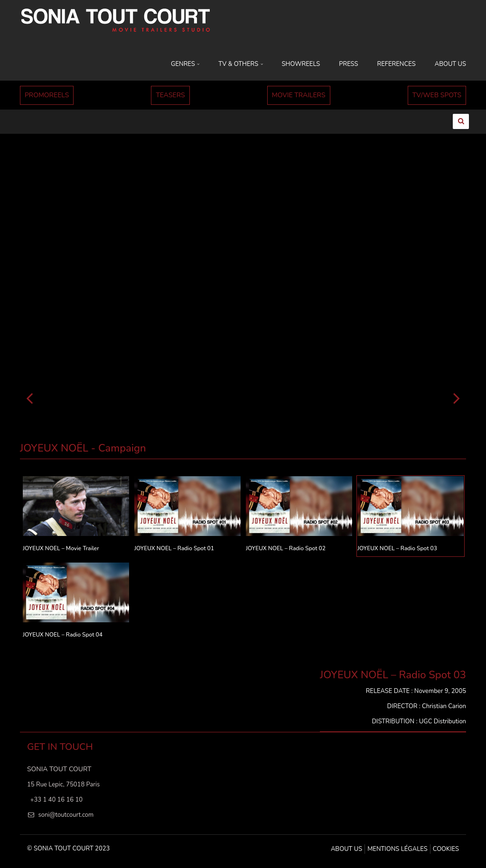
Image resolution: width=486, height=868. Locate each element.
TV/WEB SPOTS (437, 95)
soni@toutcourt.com (66, 815)
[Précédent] (29, 397)
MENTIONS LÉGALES (397, 849)
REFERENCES (397, 64)
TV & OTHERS (240, 64)
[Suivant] (457, 397)
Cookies (446, 849)
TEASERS (170, 95)
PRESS (348, 64)
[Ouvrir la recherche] (460, 121)
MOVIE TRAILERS (299, 95)
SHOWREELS (301, 64)
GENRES (185, 64)
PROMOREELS (47, 95)
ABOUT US (450, 64)
